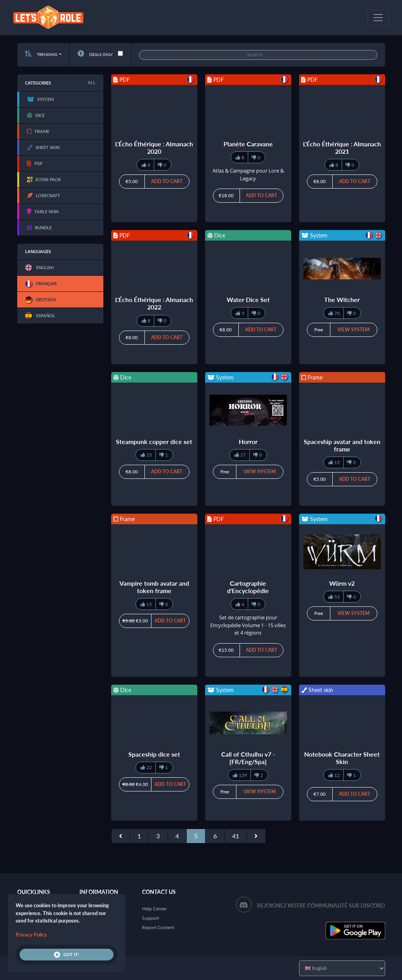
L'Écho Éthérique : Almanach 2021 (342, 147)
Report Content (158, 927)
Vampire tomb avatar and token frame (154, 587)
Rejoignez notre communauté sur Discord (321, 905)
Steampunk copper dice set (154, 441)
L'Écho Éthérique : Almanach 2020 (154, 147)
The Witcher (342, 299)
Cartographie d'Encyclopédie (248, 587)
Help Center (154, 909)
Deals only (95, 54)
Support (151, 918)
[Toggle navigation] (378, 18)
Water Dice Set (248, 299)
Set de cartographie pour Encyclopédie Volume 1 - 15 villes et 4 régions (248, 625)
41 (236, 836)
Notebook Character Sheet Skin (342, 758)
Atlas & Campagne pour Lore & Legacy (248, 174)
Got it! (67, 955)
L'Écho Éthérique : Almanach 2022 (154, 303)
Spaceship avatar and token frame (342, 445)
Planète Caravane (248, 144)
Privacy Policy (31, 935)
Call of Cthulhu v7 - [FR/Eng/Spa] (248, 758)
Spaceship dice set (154, 754)
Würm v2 (342, 583)
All (92, 82)
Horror (248, 441)
